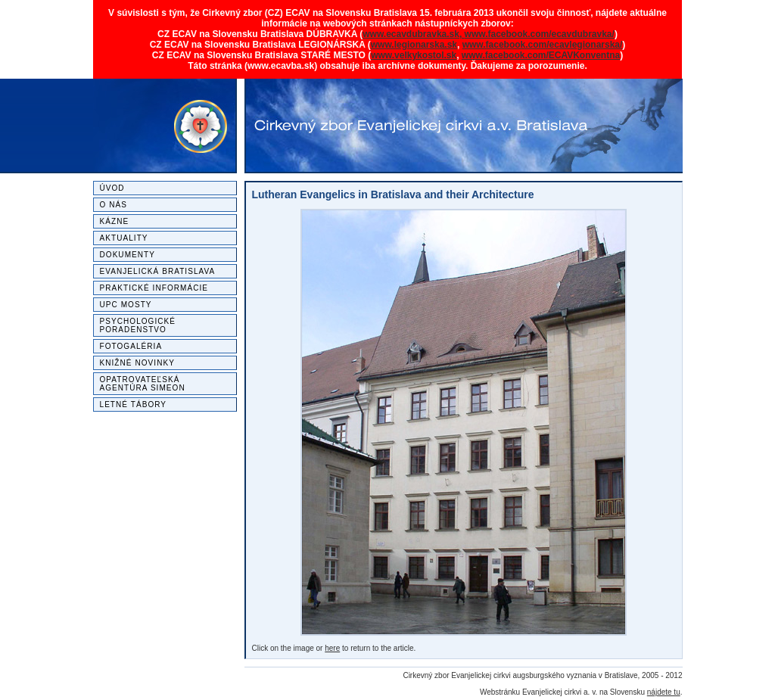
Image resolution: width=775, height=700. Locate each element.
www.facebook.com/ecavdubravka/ (540, 34)
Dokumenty (128, 255)
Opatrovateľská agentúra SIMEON (143, 384)
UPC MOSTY (126, 305)
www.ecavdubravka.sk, (413, 34)
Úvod (112, 188)
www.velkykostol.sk (414, 55)
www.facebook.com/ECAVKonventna (541, 55)
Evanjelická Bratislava (158, 271)
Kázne (115, 221)
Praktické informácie (154, 288)
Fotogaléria (131, 346)
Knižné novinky (137, 363)
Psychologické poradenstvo (138, 325)
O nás (114, 205)
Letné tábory (134, 404)
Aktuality (124, 238)
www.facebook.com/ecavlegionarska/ (543, 45)
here (332, 648)
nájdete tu (664, 692)
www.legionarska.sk (414, 45)
